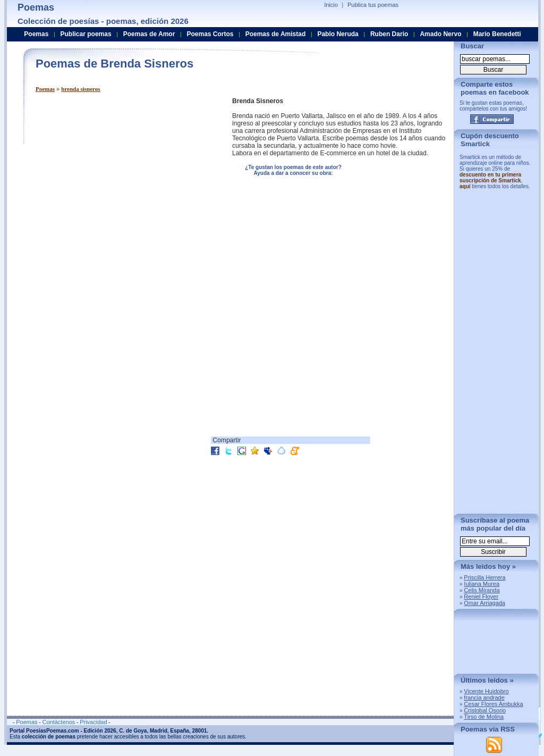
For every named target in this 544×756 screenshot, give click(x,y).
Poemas (45, 89)
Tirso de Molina (484, 717)
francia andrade (484, 698)
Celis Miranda (482, 590)
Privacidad (93, 722)
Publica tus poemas (373, 5)
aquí (465, 186)
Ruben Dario (389, 34)
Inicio (331, 5)
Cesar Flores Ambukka (493, 704)
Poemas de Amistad (276, 34)
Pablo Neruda (338, 34)
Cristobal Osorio (485, 710)
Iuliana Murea (482, 584)
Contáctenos (58, 722)
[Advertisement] (125, 172)
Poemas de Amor (149, 34)
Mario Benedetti (497, 34)
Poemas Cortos (210, 34)
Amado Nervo (440, 34)
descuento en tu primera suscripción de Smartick (490, 178)
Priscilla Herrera (484, 577)
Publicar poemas (86, 34)
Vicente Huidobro (486, 691)
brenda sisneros (80, 89)
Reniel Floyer (481, 597)
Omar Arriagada (484, 603)
